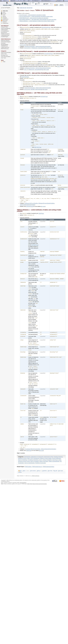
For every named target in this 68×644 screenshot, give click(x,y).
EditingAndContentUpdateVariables (46, 200)
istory (38, 464)
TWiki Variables (21, 10)
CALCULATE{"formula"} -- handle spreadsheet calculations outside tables (36, 16)
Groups (4, 14)
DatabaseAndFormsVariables (31, 200)
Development (36, 452)
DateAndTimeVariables (30, 86)
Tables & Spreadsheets (54, 455)
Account (59, 1)
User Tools (3, 58)
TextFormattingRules (6, 28)
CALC (59, 65)
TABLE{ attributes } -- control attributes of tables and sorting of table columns (37, 21)
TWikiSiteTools (4, 46)
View (25, 1)
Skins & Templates (35, 455)
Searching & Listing (57, 453)
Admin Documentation (6, 52)
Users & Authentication (30, 457)
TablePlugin (41, 210)
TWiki (3, 62)
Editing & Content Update (46, 452)
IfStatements (35, 47)
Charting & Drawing (58, 450)
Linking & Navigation (47, 453)
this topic (50, 47)
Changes (4, 18)
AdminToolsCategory (6, 42)
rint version (33, 464)
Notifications (5, 19)
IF (31, 47)
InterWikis (3, 43)
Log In (3, 8)
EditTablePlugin (44, 95)
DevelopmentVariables (30, 46)
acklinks (45, 464)
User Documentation (6, 57)
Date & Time (30, 452)
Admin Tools (4, 54)
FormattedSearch (5, 31)
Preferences (5, 23)
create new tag (23, 8)
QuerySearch (4, 33)
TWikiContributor (35, 469)
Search (27, 10)
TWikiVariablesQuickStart (48, 460)
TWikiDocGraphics (5, 34)
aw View (50, 464)
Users (3, 12)
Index (3, 15)
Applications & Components (37, 450)
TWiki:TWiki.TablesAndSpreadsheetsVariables (37, 477)
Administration (27, 450)
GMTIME (33, 88)
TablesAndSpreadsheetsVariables (43, 46)
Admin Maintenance (46, 1)
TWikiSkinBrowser (5, 35)
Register (8, 8)
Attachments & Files (49, 450)
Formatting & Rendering (33, 453)
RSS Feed (4, 20)
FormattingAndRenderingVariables (32, 443)
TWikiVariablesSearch (37, 460)
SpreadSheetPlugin (46, 27)
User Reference (36, 1)
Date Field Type (38, 145)
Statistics (4, 22)
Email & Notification (57, 452)
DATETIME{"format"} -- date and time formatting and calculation (34, 18)
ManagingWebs (5, 45)
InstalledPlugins (5, 37)
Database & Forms (22, 452)
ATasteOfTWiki (4, 27)
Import (40, 453)
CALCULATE (23, 44)
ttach (24, 464)
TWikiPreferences (5, 47)
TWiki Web (4, 11)
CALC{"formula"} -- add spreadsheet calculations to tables (33, 15)
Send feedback (23, 476)
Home (5, 1)
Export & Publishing (23, 453)
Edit (29, 1)
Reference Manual (5, 40)
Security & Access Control (24, 455)
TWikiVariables (28, 460)
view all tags (30, 8)
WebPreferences (5, 49)
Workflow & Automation (41, 457)
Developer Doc (4, 55)
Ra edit (55, 464)
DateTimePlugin (25, 76)
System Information (44, 455)
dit (20, 464)
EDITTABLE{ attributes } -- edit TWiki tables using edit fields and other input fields (38, 20)
